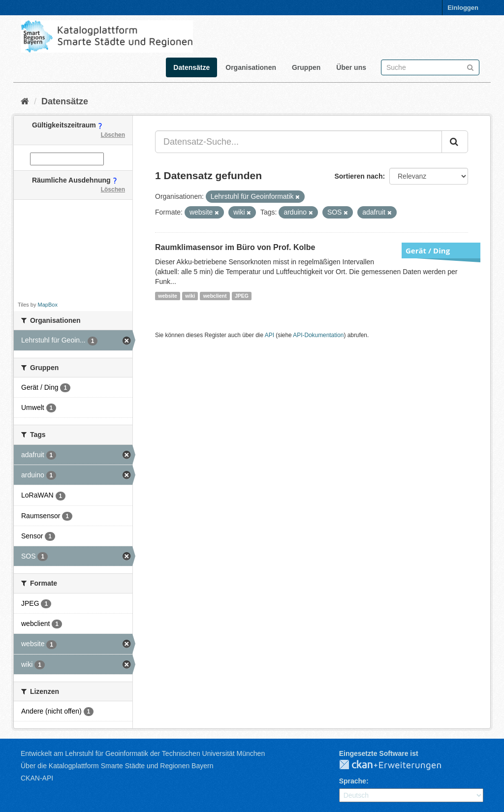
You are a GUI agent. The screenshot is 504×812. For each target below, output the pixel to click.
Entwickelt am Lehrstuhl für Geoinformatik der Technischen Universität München (143, 753)
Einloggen (463, 8)
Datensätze (191, 67)
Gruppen (306, 67)
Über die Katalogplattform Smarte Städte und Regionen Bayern (117, 766)
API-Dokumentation (318, 335)
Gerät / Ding (428, 250)
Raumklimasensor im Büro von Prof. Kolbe (235, 247)
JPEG (242, 296)
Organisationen (251, 67)
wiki (190, 296)
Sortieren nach (358, 176)
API (269, 335)
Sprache (353, 781)
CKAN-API (37, 778)
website (168, 296)
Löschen (113, 135)
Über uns (351, 67)
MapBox (48, 305)
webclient (215, 296)
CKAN (398, 765)
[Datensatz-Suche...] (299, 142)
